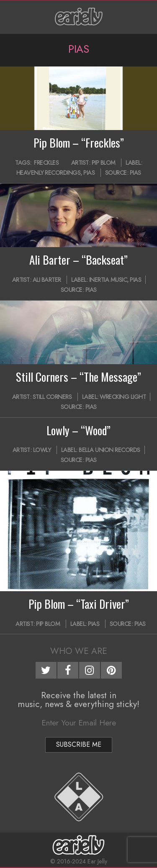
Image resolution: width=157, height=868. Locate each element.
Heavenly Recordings (49, 173)
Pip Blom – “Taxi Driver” (79, 604)
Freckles (46, 163)
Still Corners (52, 397)
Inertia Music (108, 280)
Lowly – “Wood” (78, 430)
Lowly (42, 450)
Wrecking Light (123, 397)
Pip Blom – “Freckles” (79, 143)
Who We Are (79, 651)
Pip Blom (104, 163)
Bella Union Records (109, 450)
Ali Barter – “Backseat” (78, 260)
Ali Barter (47, 280)
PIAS (89, 173)
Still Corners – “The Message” (78, 377)
